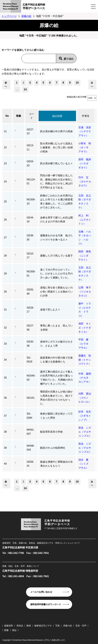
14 (25, 89)
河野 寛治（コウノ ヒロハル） (85, 398)
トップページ (9, 16)
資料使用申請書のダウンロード (46, 604)
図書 (6, 630)
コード (32, 116)
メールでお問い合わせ (41, 592)
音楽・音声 (81, 626)
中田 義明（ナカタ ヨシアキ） (85, 378)
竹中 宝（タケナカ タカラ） (86, 181)
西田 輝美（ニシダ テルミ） (85, 256)
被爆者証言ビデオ (43, 626)
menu (93, 8)
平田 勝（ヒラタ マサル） (85, 344)
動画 (29, 626)
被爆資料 (9, 626)
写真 (58, 626)
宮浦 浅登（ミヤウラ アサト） (86, 131)
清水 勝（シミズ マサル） (85, 464)
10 (77, 83)
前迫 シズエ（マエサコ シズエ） (85, 432)
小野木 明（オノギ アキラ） (85, 148)
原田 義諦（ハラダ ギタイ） (85, 163)
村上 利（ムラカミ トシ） (86, 220)
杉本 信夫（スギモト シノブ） (86, 416)
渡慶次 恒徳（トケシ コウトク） (86, 360)
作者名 (86, 116)
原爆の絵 (26, 16)
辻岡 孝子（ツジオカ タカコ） (86, 292)
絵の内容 (57, 116)
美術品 (20, 626)
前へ (6, 84)
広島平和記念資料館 (56, 7)
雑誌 (14, 630)
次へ (92, 84)
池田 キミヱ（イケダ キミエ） (85, 328)
